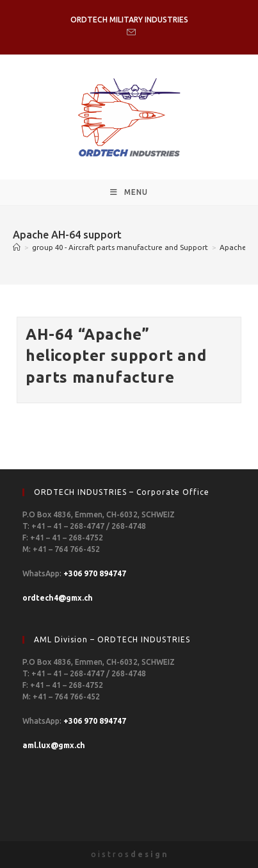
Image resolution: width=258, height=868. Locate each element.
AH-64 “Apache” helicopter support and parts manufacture (116, 356)
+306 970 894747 (95, 573)
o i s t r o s (129, 854)
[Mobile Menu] (129, 192)
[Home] (17, 247)
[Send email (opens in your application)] (129, 33)
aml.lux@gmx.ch (54, 745)
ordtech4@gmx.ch (58, 598)
